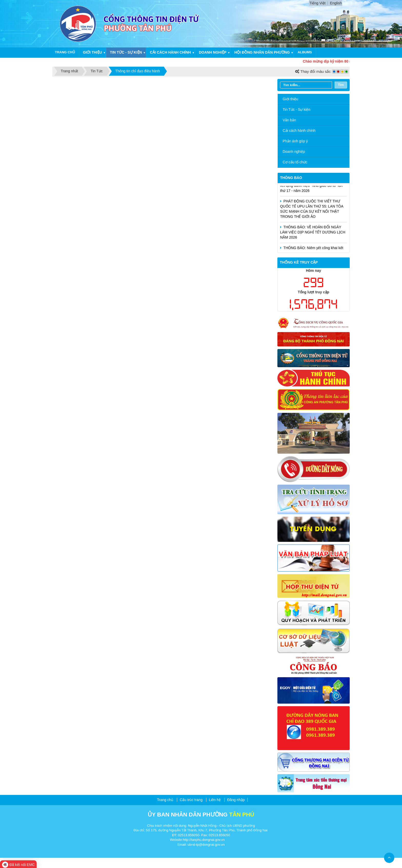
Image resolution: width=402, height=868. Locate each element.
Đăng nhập (236, 800)
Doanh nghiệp (213, 52)
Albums (305, 52)
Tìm (341, 85)
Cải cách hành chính (170, 52)
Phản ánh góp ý (295, 141)
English (336, 3)
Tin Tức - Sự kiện (297, 109)
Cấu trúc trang (191, 800)
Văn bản (289, 120)
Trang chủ (65, 52)
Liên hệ (215, 800)
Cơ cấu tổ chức (295, 162)
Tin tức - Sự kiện (126, 52)
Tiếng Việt (318, 3)
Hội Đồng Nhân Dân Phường (262, 52)
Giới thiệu (93, 52)
